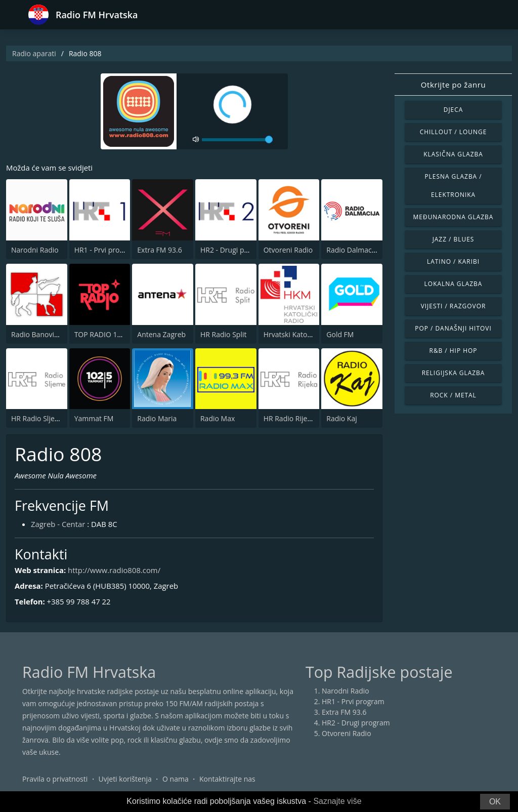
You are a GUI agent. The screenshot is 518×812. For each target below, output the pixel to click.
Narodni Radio (35, 250)
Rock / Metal (453, 395)
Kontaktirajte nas (227, 779)
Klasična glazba (453, 154)
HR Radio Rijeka (289, 418)
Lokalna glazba (454, 284)
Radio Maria (157, 418)
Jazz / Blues (454, 239)
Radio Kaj (341, 418)
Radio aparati (34, 53)
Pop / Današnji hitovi (453, 328)
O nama (176, 779)
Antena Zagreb (161, 334)
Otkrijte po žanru (453, 85)
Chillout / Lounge (454, 132)
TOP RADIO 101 (100, 334)
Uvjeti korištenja (125, 779)
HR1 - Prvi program (106, 250)
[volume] (237, 140)
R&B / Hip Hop (454, 351)
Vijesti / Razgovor (454, 306)
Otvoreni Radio (288, 250)
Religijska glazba (454, 373)
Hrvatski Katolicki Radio (302, 334)
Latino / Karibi (453, 261)
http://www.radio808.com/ (115, 571)
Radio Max (218, 418)
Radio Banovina (37, 334)
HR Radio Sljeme (38, 418)
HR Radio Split (223, 334)
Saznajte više (337, 801)
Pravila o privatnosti (55, 779)
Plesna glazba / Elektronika (453, 186)
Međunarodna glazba (454, 217)
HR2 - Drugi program (234, 250)
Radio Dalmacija (353, 250)
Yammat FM (94, 418)
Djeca (454, 110)
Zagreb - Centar (58, 524)
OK (495, 802)
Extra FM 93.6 (159, 250)
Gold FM (340, 334)
